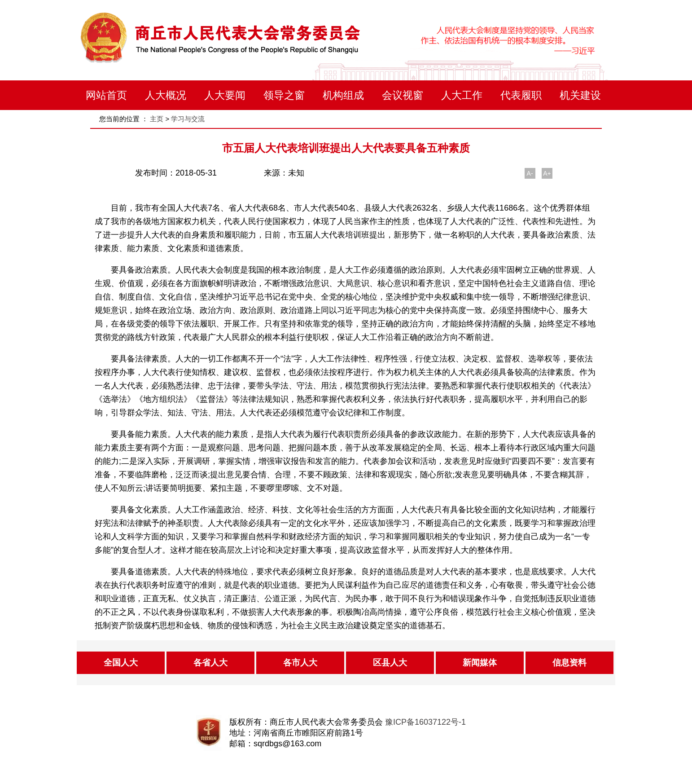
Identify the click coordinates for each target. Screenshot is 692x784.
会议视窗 (403, 95)
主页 (157, 119)
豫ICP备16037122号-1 (425, 722)
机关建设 (580, 95)
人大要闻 (225, 95)
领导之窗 (284, 95)
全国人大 (121, 663)
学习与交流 (188, 119)
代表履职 (521, 95)
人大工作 (462, 95)
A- (530, 173)
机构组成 (343, 95)
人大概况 (166, 95)
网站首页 (106, 95)
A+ (547, 173)
